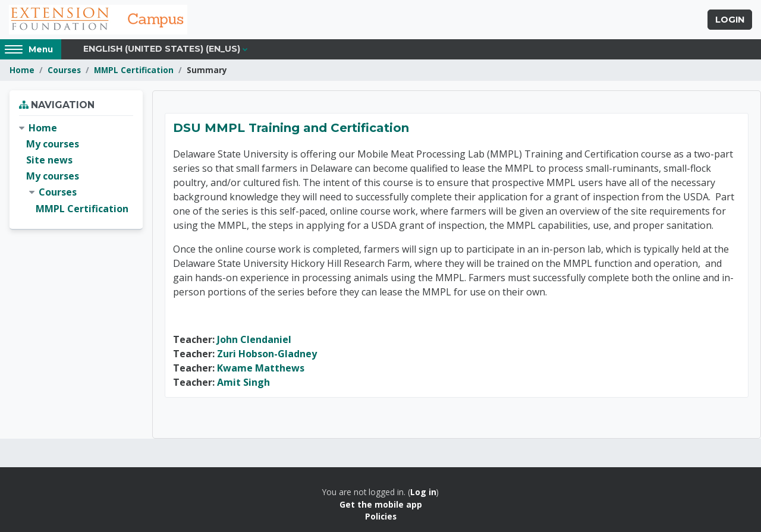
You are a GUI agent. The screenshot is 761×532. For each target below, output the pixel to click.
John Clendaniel (254, 339)
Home (22, 70)
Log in (423, 492)
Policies (381, 516)
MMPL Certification (134, 70)
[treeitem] (76, 169)
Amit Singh (243, 382)
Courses (64, 70)
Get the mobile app (381, 504)
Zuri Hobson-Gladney (267, 354)
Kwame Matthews (261, 368)
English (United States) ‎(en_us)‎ (162, 49)
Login (730, 20)
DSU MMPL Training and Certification (291, 128)
